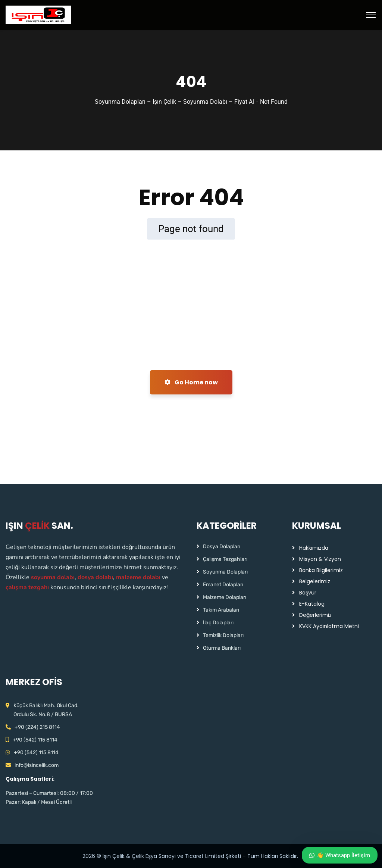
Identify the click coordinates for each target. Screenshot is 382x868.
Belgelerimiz (315, 581)
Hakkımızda (314, 548)
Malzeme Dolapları (225, 597)
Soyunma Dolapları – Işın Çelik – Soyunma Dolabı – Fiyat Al (174, 102)
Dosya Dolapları (222, 547)
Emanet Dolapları (223, 585)
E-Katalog (312, 604)
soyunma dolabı (53, 577)
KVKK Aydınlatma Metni (329, 626)
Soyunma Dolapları (225, 572)
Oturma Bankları (222, 648)
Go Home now (191, 382)
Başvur (308, 593)
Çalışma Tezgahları (225, 559)
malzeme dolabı (138, 577)
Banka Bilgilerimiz (321, 570)
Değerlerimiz (315, 615)
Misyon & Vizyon (320, 559)
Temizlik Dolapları (223, 635)
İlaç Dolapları (218, 623)
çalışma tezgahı (27, 587)
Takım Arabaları (221, 610)
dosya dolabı (95, 577)
